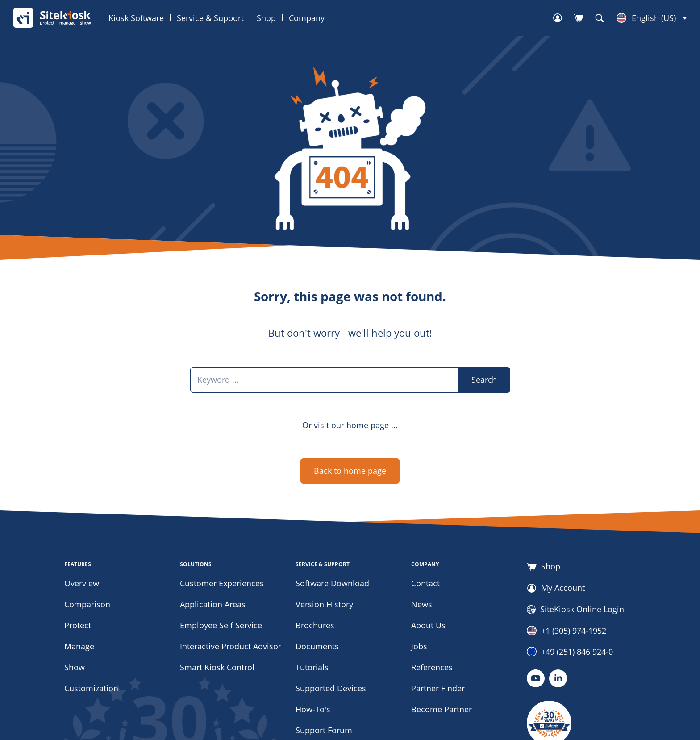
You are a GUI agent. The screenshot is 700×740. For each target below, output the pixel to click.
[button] (652, 18)
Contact (425, 583)
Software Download (332, 583)
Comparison (87, 604)
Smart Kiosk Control (217, 667)
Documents (317, 646)
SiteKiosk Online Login (575, 610)
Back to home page (350, 471)
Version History (324, 604)
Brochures (315, 625)
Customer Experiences (222, 583)
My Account (556, 588)
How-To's (313, 709)
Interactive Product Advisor (231, 646)
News (422, 604)
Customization (91, 688)
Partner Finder (438, 688)
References (432, 667)
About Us (428, 625)
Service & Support (210, 18)
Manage (79, 646)
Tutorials (312, 667)
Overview (82, 583)
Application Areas (213, 604)
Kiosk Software (136, 18)
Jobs (419, 646)
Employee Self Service (221, 625)
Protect (78, 625)
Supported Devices (331, 688)
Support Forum (324, 730)
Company (307, 18)
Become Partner (442, 709)
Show (75, 667)
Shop (266, 18)
